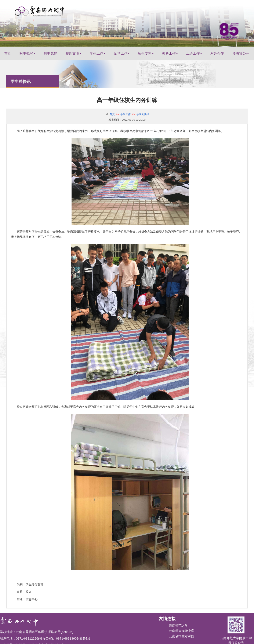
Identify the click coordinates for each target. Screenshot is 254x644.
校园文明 (73, 53)
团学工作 (122, 53)
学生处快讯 (143, 114)
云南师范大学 (178, 625)
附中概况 (27, 53)
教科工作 (170, 53)
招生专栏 (146, 53)
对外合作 (217, 53)
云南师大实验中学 (182, 631)
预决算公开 (241, 53)
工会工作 (194, 53)
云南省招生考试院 (182, 636)
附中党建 (50, 53)
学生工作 (98, 53)
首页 (8, 53)
